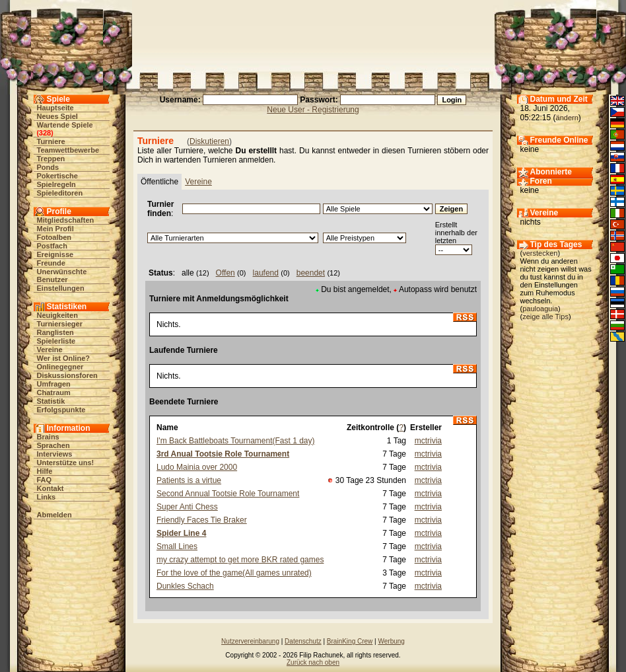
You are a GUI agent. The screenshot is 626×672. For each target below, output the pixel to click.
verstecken (540, 253)
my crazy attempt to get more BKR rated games (240, 560)
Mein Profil (55, 229)
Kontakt (51, 488)
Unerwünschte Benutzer (62, 276)
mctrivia (428, 441)
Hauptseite (55, 108)
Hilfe (45, 471)
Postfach (52, 246)
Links (47, 497)
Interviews (55, 454)
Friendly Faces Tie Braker (202, 520)
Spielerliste (56, 341)
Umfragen (54, 384)
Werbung (391, 641)
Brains (48, 437)
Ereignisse (55, 254)
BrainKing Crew (350, 641)
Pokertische (57, 176)
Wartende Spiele (65, 125)
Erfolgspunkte (61, 410)
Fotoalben (54, 237)
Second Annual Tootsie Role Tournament (228, 494)
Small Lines (177, 546)
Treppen (51, 159)
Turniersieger (60, 324)
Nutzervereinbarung (250, 641)
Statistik (51, 401)
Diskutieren (209, 141)
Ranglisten (55, 332)
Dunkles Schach (185, 586)
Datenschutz (303, 641)
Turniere (51, 141)
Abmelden (54, 515)
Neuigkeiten (57, 315)
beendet (311, 273)
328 (45, 133)
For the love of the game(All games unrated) (234, 573)
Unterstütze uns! (66, 463)
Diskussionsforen (67, 375)
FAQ (45, 480)
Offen (226, 273)
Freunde (51, 263)
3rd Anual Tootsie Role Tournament (223, 454)
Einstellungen (61, 288)
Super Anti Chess (187, 507)
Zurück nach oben (313, 662)
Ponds (48, 167)
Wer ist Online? (63, 358)
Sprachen (53, 445)
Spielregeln (56, 184)
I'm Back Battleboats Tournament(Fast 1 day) (236, 441)
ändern (567, 118)
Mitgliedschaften (66, 220)
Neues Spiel (57, 116)
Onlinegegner (60, 367)
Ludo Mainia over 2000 (197, 467)
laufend (266, 273)
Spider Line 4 (181, 533)
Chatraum (54, 392)
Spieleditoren (60, 193)
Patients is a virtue (189, 480)
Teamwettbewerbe (68, 150)
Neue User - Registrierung (313, 110)
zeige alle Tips (545, 317)
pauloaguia (540, 309)
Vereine (50, 350)
